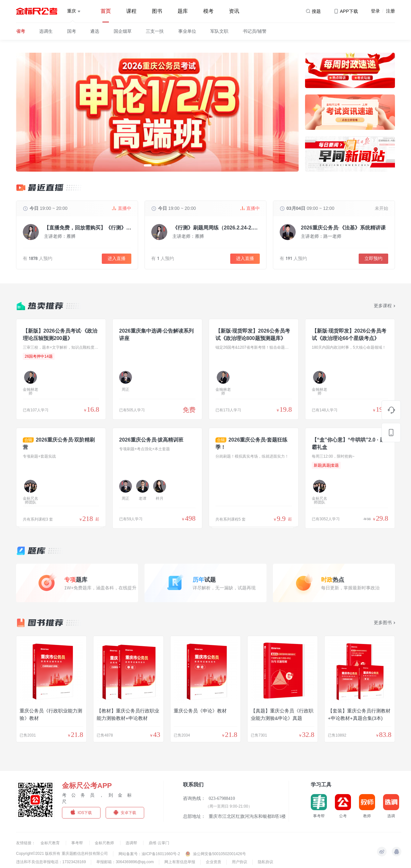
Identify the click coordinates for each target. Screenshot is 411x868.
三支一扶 (155, 31)
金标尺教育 (51, 843)
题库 (183, 11)
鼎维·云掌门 (159, 843)
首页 (106, 11)
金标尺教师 (105, 843)
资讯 (234, 11)
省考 (21, 31)
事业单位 (187, 31)
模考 (208, 11)
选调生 (46, 31)
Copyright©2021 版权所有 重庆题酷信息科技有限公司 (62, 854)
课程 (131, 11)
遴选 (95, 31)
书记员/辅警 (255, 31)
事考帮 (78, 843)
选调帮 (132, 843)
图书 (157, 11)
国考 (72, 31)
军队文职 (219, 31)
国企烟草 (123, 31)
